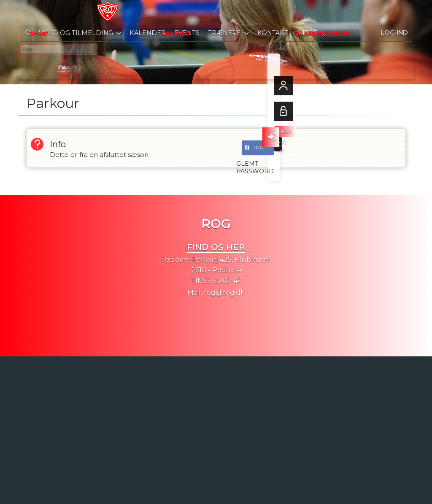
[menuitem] (30, 13)
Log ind (394, 12)
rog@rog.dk (224, 292)
